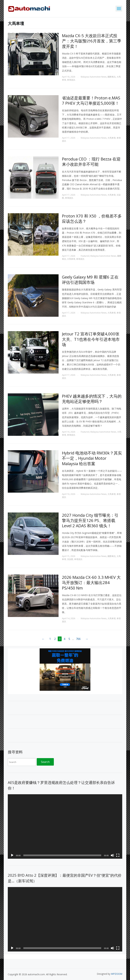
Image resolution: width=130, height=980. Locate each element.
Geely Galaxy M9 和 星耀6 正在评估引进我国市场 (90, 280)
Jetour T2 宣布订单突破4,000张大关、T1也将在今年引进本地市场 (91, 339)
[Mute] (112, 855)
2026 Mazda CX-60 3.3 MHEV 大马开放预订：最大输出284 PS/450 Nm (91, 582)
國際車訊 (112, 77)
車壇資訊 (71, 80)
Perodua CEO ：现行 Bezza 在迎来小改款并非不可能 (91, 161)
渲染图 (70, 559)
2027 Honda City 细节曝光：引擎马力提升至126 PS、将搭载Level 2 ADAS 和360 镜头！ (90, 520)
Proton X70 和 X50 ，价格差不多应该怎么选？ (92, 218)
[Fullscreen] (118, 855)
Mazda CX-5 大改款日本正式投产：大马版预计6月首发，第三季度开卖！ (92, 41)
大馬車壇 (112, 138)
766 (78, 639)
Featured (85, 256)
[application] (65, 826)
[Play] (12, 855)
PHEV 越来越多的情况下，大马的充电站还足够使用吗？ (92, 399)
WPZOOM (117, 974)
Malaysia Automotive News (94, 77)
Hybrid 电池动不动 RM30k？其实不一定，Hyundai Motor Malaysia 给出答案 (92, 458)
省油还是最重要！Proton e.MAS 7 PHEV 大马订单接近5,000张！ (91, 100)
